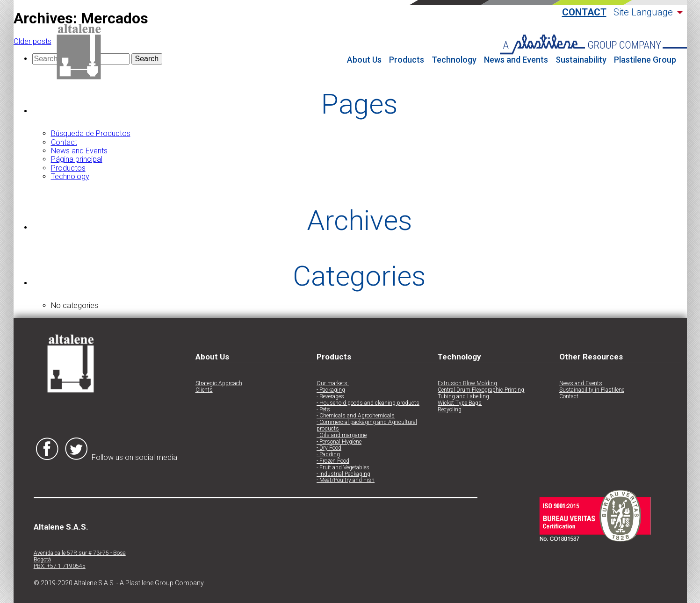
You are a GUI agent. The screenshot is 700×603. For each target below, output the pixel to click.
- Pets (323, 410)
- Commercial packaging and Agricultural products (367, 426)
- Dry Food (329, 448)
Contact (584, 12)
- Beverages (330, 397)
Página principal (77, 159)
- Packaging (331, 390)
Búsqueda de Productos (91, 133)
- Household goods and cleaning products (368, 403)
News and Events (516, 60)
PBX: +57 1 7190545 (60, 566)
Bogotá (42, 560)
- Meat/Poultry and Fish (346, 480)
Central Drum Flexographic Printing (481, 390)
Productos (68, 168)
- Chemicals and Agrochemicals (356, 416)
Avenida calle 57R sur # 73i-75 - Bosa (80, 553)
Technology (454, 60)
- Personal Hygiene (339, 442)
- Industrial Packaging (343, 474)
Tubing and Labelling (463, 397)
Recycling (450, 410)
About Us (364, 60)
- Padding (328, 455)
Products (407, 60)
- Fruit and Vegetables (343, 468)
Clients (204, 390)
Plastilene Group (645, 60)
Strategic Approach (219, 384)
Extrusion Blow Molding (467, 384)
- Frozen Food (333, 461)
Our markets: (333, 384)
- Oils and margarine (342, 435)
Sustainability (581, 60)
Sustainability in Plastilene (592, 390)
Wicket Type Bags (460, 403)
